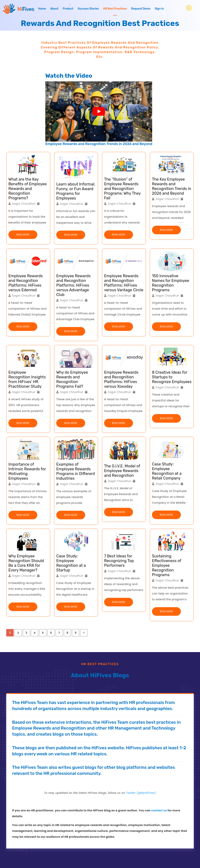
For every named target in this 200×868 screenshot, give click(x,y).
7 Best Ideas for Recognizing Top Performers (119, 561)
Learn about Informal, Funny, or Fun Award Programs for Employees (76, 191)
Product (68, 9)
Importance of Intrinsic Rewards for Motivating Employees (27, 471)
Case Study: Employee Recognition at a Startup (71, 563)
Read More (23, 235)
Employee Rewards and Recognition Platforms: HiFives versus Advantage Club (73, 285)
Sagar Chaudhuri (24, 204)
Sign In (159, 9)
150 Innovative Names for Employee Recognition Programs (171, 283)
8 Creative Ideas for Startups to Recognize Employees (172, 377)
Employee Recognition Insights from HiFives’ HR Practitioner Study (27, 379)
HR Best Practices (115, 9)
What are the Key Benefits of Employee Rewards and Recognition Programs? (28, 189)
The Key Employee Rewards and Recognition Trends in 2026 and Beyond (172, 186)
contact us (159, 810)
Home (42, 9)
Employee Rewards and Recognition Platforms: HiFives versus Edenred (26, 283)
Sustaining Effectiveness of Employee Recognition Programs (167, 565)
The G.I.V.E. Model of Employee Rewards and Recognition (122, 471)
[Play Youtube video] (99, 111)
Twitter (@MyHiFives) (141, 793)
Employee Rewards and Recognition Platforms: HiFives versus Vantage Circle (124, 283)
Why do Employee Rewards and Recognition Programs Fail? (72, 379)
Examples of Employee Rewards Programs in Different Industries (76, 471)
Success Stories (88, 9)
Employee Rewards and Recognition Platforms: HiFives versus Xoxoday (121, 379)
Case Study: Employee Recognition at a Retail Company (167, 471)
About (54, 9)
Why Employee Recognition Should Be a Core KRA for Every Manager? (26, 563)
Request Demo (141, 9)
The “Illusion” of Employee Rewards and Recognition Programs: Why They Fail (122, 189)
